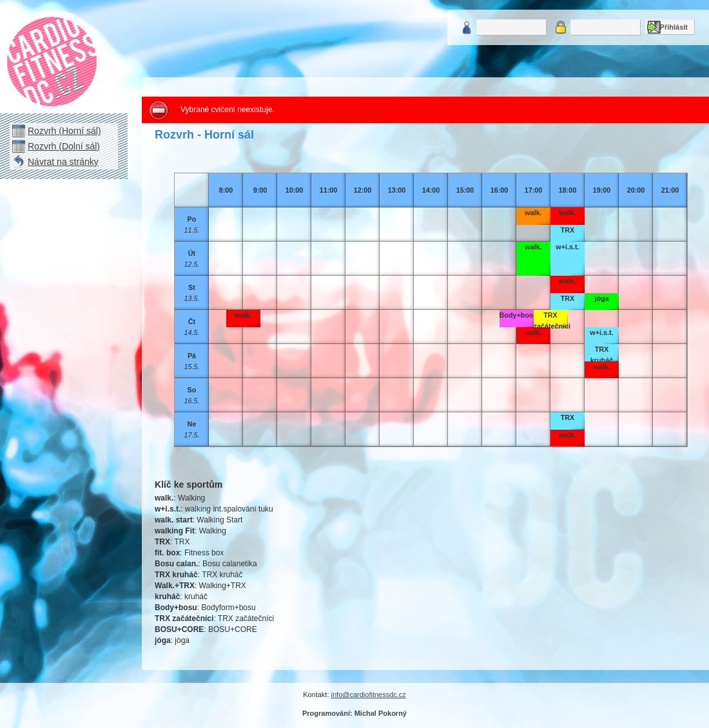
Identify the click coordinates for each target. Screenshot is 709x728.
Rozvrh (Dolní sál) (64, 146)
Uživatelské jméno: (467, 27)
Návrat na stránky (63, 162)
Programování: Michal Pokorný (354, 713)
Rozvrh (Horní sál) (64, 131)
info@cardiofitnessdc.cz (369, 694)
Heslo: (561, 27)
